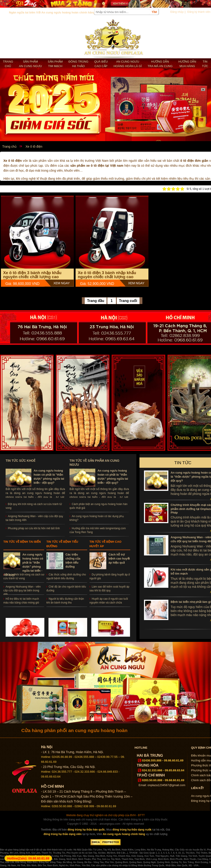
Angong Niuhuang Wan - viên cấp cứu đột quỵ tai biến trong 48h (22, 590)
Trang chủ (8, 64)
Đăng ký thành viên (199, 12)
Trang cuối (128, 301)
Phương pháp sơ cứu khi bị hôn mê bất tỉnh (34, 528)
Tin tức (205, 64)
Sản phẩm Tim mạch (55, 64)
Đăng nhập (177, 12)
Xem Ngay (62, 283)
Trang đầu (96, 301)
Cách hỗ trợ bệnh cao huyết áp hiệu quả (119, 559)
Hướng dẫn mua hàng (187, 64)
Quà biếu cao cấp (101, 64)
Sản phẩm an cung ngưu (30, 64)
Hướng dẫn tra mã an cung (160, 64)
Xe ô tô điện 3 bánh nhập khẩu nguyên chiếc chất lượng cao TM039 (32, 277)
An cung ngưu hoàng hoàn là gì (128, 64)
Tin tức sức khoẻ (21, 461)
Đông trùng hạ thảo (79, 64)
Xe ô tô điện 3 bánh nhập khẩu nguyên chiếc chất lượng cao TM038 (107, 277)
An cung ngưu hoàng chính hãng (124, 834)
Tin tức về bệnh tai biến (22, 542)
